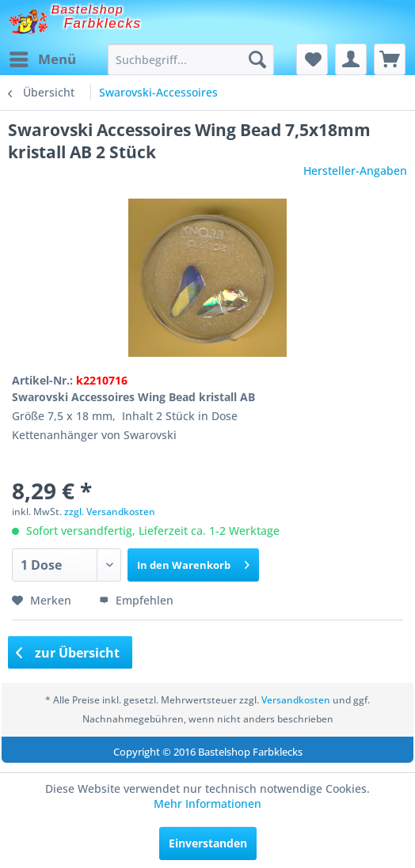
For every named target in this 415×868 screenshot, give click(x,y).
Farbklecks (103, 23)
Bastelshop (88, 9)
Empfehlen (136, 600)
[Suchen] (257, 59)
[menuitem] (42, 59)
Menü (43, 57)
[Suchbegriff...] (191, 59)
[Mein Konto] (351, 59)
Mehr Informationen (207, 804)
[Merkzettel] (312, 59)
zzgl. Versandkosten (110, 512)
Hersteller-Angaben (355, 171)
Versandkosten (296, 700)
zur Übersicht (68, 653)
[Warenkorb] (390, 59)
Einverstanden (208, 843)
